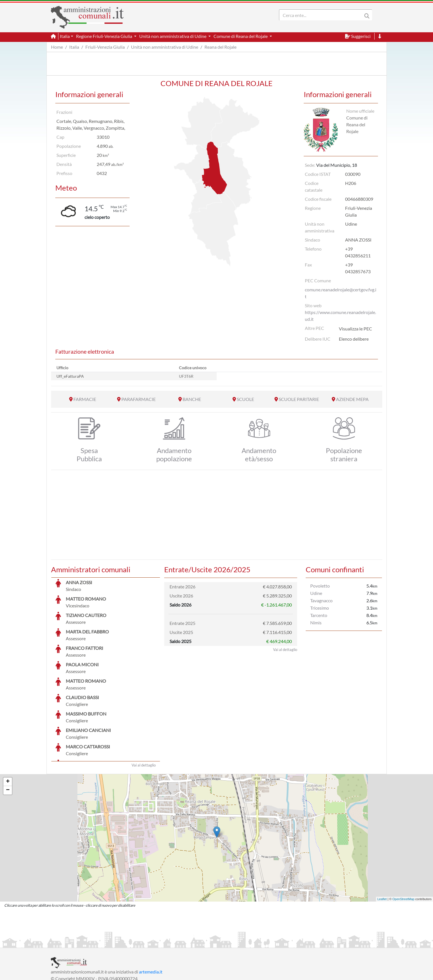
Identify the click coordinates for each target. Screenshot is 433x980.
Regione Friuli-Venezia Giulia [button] (104, 36)
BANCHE (192, 399)
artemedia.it (151, 929)
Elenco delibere (354, 339)
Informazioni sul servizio (74, 943)
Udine (316, 593)
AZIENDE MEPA (352, 399)
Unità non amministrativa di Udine (165, 47)
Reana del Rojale (220, 47)
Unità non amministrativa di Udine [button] (173, 36)
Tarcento (319, 615)
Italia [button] (65, 36)
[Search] (322, 15)
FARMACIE (85, 399)
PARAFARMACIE (139, 399)
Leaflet (382, 857)
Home (57, 47)
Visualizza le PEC (355, 329)
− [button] (8, 748)
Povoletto (320, 586)
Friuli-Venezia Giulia (105, 47)
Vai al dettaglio (144, 723)
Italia (74, 47)
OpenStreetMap (404, 857)
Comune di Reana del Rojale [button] (241, 36)
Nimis (316, 623)
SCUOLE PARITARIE (299, 399)
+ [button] (8, 739)
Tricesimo (320, 608)
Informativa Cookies (162, 943)
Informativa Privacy (120, 943)
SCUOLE (245, 399)
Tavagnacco (321, 600)
